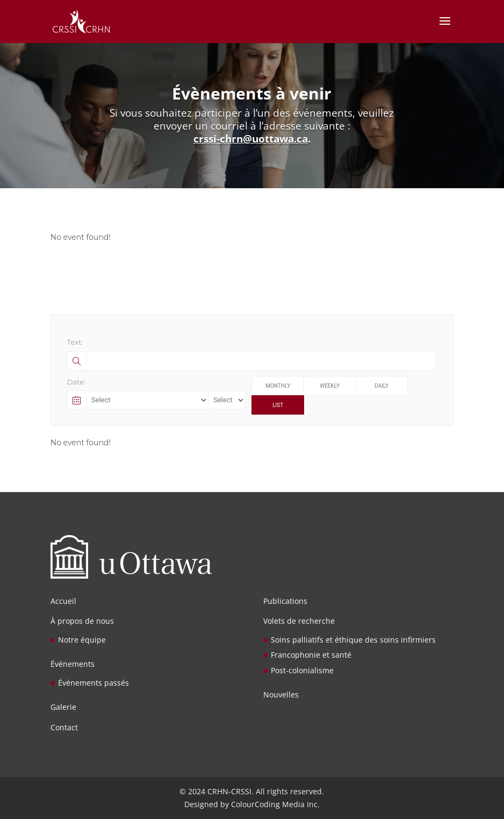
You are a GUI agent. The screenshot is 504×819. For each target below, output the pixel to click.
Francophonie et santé (311, 655)
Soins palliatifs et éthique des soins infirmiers (353, 640)
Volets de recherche (299, 621)
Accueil (63, 601)
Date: (76, 382)
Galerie (63, 707)
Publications (285, 601)
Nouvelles (281, 695)
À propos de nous (82, 621)
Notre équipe (82, 640)
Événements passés (93, 683)
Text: (75, 342)
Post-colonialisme (302, 670)
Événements (73, 664)
